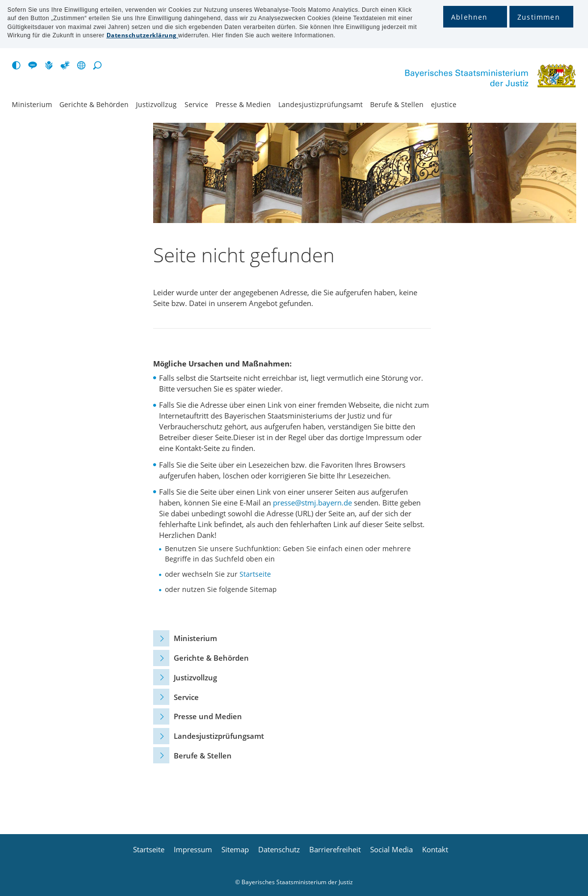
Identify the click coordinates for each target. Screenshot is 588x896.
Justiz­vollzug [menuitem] (156, 105)
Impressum (193, 850)
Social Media (391, 850)
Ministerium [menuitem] (32, 105)
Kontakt (435, 850)
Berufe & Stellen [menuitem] (397, 105)
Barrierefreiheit (335, 850)
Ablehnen (469, 17)
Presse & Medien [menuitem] (243, 105)
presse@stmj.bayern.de (312, 503)
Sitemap (235, 850)
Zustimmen (539, 17)
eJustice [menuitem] (444, 105)
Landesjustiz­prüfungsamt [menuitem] (321, 105)
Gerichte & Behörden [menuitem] (94, 105)
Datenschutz (279, 850)
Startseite (255, 574)
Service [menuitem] (196, 105)
